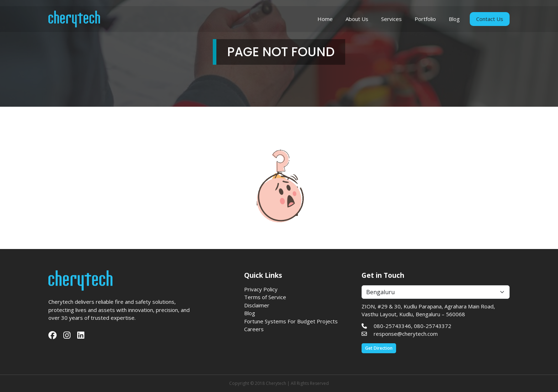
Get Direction (379, 348)
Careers (254, 329)
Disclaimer (257, 305)
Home (325, 20)
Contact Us (490, 20)
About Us (357, 20)
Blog (454, 20)
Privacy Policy (261, 289)
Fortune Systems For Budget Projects (291, 321)
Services (391, 20)
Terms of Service (265, 297)
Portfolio (425, 20)
